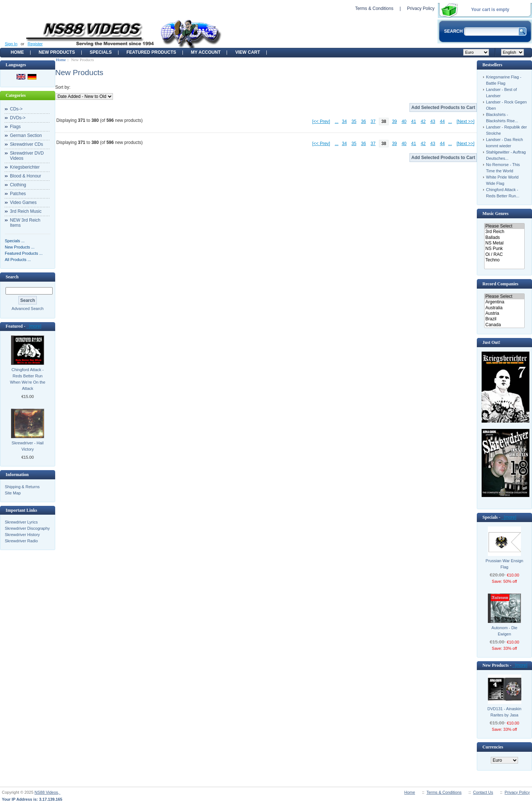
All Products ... (18, 260)
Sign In (11, 44)
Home (17, 52)
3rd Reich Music (26, 211)
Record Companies (500, 284)
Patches (18, 194)
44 (442, 121)
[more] (34, 326)
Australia (504, 308)
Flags (15, 127)
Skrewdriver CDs (26, 144)
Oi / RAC (504, 255)
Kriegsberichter (25, 167)
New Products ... (20, 247)
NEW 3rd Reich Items (25, 223)
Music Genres (495, 214)
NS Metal (504, 243)
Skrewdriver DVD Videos (27, 156)
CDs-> (16, 109)
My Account (206, 52)
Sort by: (63, 87)
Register (35, 44)
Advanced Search (28, 309)
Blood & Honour (26, 176)
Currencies (493, 747)
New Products (57, 52)
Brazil (504, 319)
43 (433, 121)
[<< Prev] (321, 121)
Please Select (504, 226)
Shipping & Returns (22, 487)
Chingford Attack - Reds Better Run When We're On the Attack (28, 379)
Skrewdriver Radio (21, 541)
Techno (504, 260)
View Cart (247, 52)
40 (404, 121)
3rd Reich (504, 232)
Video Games (23, 202)
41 (413, 121)
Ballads (504, 238)
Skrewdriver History (22, 535)
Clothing (18, 185)
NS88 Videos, (47, 792)
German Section (26, 135)
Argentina (504, 302)
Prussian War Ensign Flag (504, 564)
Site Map (13, 493)
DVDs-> (18, 118)
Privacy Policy (421, 8)
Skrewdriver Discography (27, 528)
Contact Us (483, 792)
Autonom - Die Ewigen (504, 631)
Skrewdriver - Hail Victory (28, 446)
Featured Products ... (24, 253)
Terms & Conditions (374, 8)
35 (354, 121)
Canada (504, 325)
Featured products (151, 52)
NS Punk (504, 249)
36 (363, 121)
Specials (101, 52)
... (337, 121)
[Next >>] (466, 121)
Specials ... (15, 241)
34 (344, 121)
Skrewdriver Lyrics (21, 522)
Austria (504, 313)
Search (12, 277)
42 (423, 121)
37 (373, 121)
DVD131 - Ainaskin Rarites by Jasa (504, 712)
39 (394, 121)
